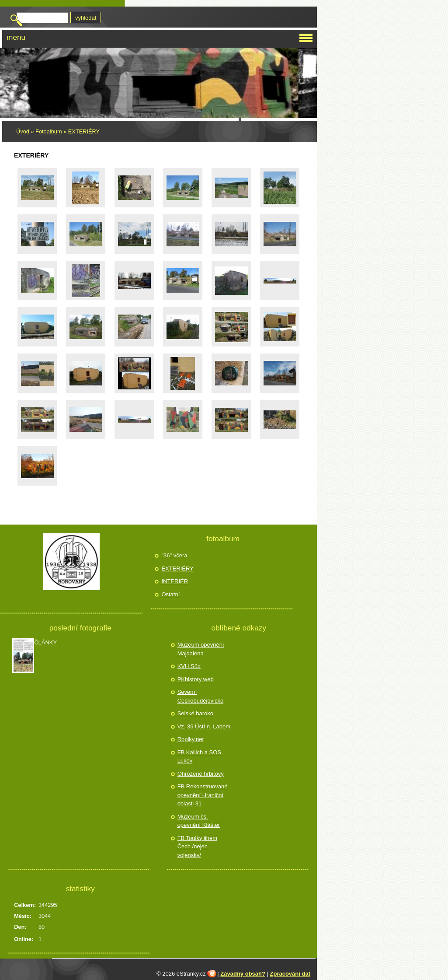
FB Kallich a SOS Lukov (199, 757)
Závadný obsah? (243, 974)
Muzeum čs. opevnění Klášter (199, 821)
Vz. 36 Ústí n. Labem (204, 726)
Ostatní (170, 594)
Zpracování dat (290, 974)
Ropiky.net (191, 739)
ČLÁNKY (45, 642)
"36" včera (174, 555)
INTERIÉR (175, 581)
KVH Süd (189, 666)
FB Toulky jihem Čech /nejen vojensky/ (198, 847)
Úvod (23, 131)
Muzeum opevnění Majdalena (201, 649)
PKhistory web (196, 679)
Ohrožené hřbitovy (201, 774)
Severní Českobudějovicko (201, 696)
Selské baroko (195, 713)
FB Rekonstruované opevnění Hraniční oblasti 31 (203, 795)
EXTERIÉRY (177, 569)
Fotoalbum (49, 131)
